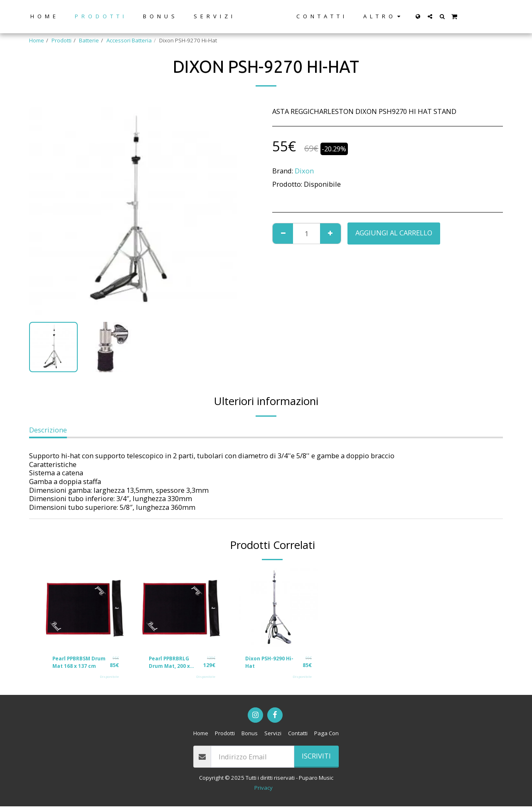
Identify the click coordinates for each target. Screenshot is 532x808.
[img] (86, 608)
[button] (445, 16)
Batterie (89, 40)
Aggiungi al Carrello (394, 233)
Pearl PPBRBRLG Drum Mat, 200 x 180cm (171, 663)
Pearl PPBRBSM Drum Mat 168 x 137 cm (80, 663)
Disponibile (109, 678)
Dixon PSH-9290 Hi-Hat (272, 663)
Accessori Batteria (129, 40)
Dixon (304, 171)
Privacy (264, 789)
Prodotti (62, 40)
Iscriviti (316, 757)
